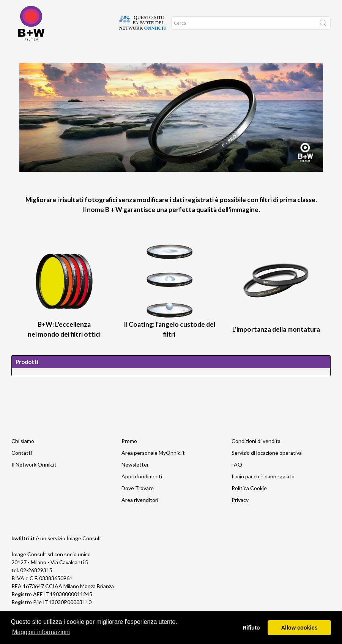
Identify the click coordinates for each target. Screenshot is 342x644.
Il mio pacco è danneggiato (263, 491)
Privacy (240, 515)
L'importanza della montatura (276, 344)
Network (105, 54)
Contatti (22, 468)
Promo (124, 54)
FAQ (237, 480)
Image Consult (84, 553)
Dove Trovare (40, 54)
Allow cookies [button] (299, 628)
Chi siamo (23, 456)
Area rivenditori (140, 515)
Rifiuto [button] (251, 628)
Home (18, 54)
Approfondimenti (75, 54)
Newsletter (135, 480)
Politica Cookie (249, 503)
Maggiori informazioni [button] (41, 632)
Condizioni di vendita (256, 456)
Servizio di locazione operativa (267, 468)
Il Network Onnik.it (34, 480)
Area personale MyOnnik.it (153, 468)
